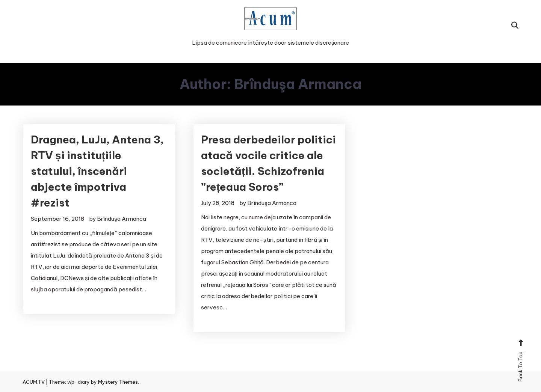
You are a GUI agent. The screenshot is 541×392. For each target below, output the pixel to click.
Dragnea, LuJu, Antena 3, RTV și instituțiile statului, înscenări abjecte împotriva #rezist (97, 171)
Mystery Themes (118, 382)
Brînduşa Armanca (122, 219)
